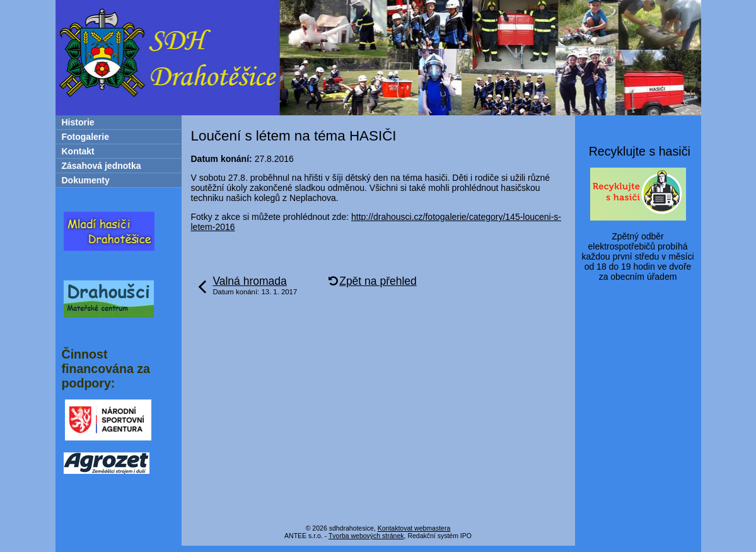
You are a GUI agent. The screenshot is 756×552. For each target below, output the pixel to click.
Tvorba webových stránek (366, 536)
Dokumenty (86, 180)
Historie (78, 122)
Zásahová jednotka (102, 166)
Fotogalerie (85, 137)
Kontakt (78, 151)
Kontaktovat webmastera (414, 528)
